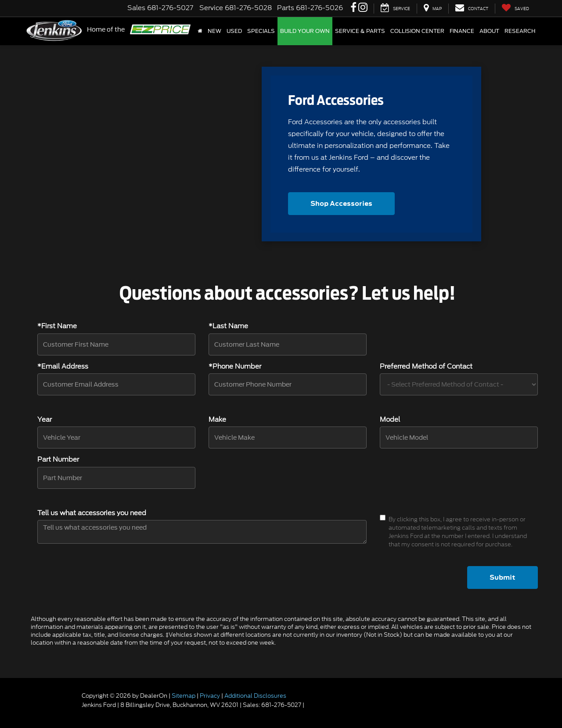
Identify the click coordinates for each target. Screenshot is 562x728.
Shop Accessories (341, 203)
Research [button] (520, 31)
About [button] (489, 31)
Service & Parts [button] (360, 31)
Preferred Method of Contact (426, 367)
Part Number (58, 460)
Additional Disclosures (255, 696)
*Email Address (63, 367)
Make (217, 420)
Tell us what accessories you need (92, 513)
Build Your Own (305, 31)
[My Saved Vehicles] (515, 9)
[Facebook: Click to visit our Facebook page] (353, 8)
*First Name (57, 326)
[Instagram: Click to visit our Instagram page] (363, 8)
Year (45, 420)
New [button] (214, 31)
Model (390, 420)
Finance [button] (462, 31)
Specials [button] (261, 31)
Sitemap (184, 696)
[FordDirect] (53, 705)
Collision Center (417, 31)
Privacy (210, 696)
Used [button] (234, 31)
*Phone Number (235, 367)
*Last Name (228, 326)
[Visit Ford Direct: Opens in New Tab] (308, 705)
